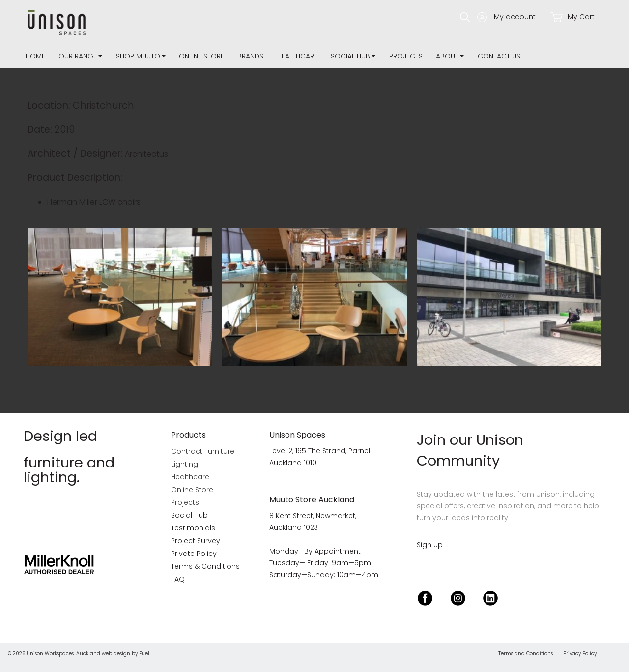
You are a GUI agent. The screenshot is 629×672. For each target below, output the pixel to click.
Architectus (146, 154)
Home (35, 56)
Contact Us (499, 56)
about (447, 56)
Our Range (78, 56)
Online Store (201, 56)
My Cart (572, 17)
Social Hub (350, 56)
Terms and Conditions (526, 654)
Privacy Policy (580, 654)
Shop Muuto (138, 56)
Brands (250, 56)
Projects (406, 56)
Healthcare (297, 56)
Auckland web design (103, 654)
